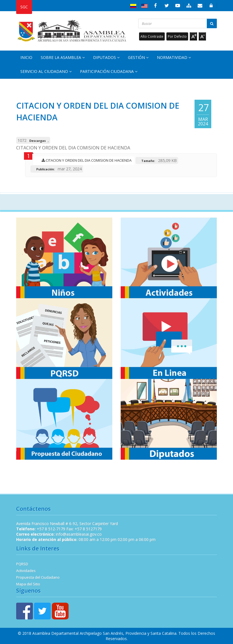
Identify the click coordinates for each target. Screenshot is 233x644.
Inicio (26, 57)
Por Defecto (177, 36)
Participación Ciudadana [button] (109, 71)
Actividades (26, 571)
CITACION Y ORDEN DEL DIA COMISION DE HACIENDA (85, 160)
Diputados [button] (106, 57)
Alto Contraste (152, 36)
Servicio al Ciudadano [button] (46, 71)
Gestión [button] (138, 57)
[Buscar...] (178, 23)
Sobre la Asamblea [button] (63, 57)
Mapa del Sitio (28, 584)
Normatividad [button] (174, 57)
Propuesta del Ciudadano (38, 577)
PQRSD (22, 564)
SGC (24, 7)
